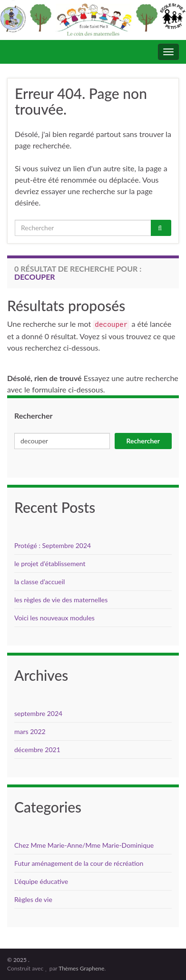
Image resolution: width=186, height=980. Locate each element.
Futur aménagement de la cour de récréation (79, 863)
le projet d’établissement (50, 563)
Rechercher (34, 416)
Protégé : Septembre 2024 (53, 545)
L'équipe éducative (41, 881)
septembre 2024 (38, 713)
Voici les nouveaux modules (54, 618)
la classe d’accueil (39, 582)
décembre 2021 (37, 750)
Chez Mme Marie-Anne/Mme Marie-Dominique (84, 845)
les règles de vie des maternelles (61, 600)
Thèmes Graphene (81, 968)
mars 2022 (30, 731)
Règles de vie (33, 899)
